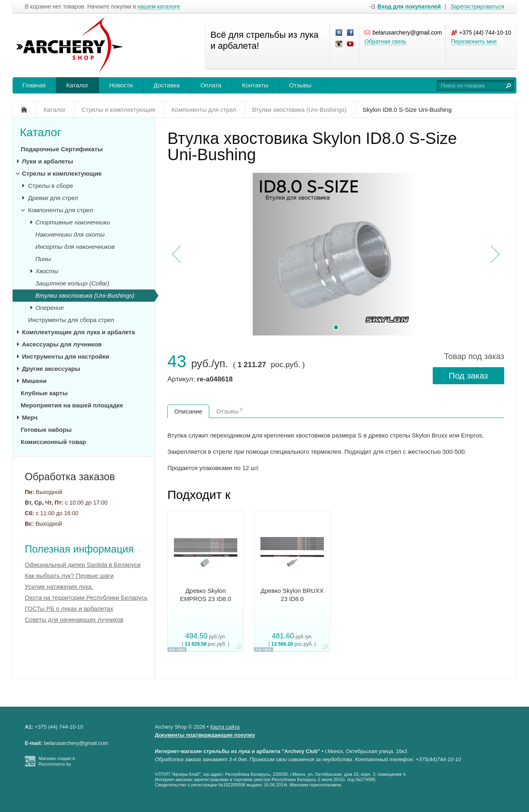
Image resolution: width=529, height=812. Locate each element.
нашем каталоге (159, 7)
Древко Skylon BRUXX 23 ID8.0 (292, 595)
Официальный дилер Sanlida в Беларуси (83, 565)
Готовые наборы (46, 430)
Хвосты (47, 271)
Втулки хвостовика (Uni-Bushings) (85, 295)
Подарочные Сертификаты (62, 149)
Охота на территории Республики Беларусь (86, 598)
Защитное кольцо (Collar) (72, 283)
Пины (43, 259)
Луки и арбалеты (48, 161)
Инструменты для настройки (66, 356)
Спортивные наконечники (73, 222)
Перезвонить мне (474, 41)
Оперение (50, 308)
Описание (188, 411)
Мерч (30, 417)
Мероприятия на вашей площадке (72, 405)
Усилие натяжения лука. (59, 587)
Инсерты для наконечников (75, 247)
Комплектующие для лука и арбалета (78, 332)
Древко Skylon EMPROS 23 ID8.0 (206, 595)
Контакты (255, 85)
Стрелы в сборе (51, 186)
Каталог (77, 85)
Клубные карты (44, 393)
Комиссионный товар (53, 442)
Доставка (167, 85)
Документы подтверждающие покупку (205, 735)
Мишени (34, 381)
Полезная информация (79, 549)
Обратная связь (385, 41)
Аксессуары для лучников (62, 344)
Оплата (211, 85)
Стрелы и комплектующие (62, 173)
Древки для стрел (53, 198)
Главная (34, 85)
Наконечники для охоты (70, 234)
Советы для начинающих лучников (74, 619)
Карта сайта (225, 727)
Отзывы (300, 85)
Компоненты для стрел (61, 210)
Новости (121, 85)
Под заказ (468, 376)
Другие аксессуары (51, 369)
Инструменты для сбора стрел (71, 320)
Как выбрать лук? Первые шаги (69, 576)
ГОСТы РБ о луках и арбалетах (69, 608)
